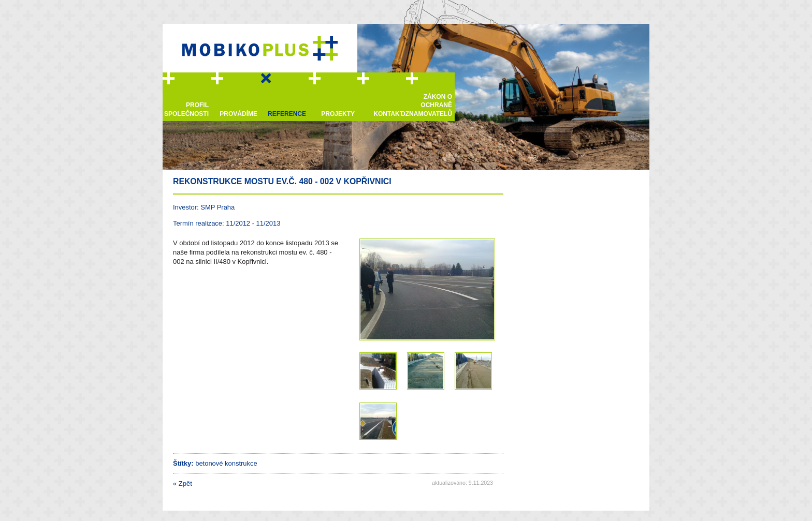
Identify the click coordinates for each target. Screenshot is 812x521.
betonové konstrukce (226, 463)
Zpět (183, 483)
